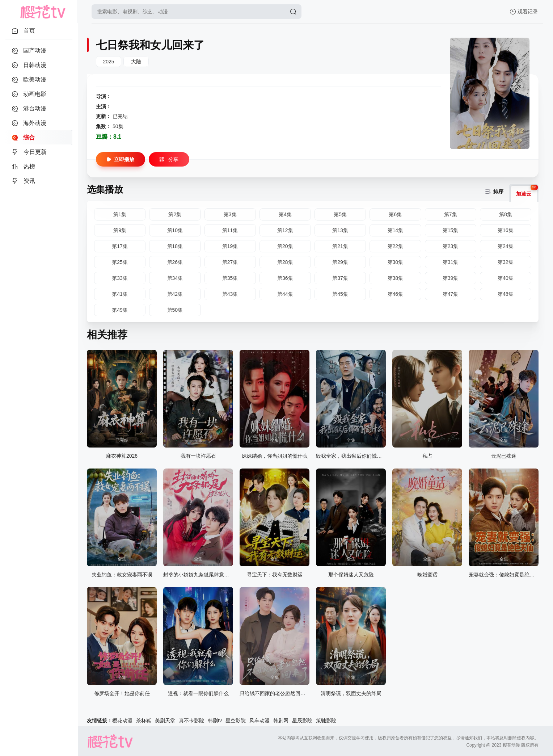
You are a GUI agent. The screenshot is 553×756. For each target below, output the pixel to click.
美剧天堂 (165, 721)
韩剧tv (215, 721)
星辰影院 (302, 721)
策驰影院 (326, 721)
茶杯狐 (144, 721)
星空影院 (236, 721)
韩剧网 (281, 721)
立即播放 (121, 159)
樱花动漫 (122, 721)
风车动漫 (259, 721)
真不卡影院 (191, 721)
